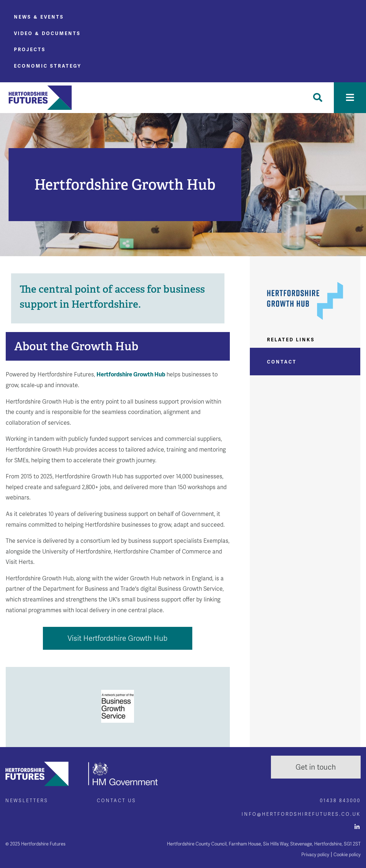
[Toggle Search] (318, 98)
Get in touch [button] (316, 767)
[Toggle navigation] (350, 98)
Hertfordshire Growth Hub (131, 374)
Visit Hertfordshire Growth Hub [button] (118, 638)
